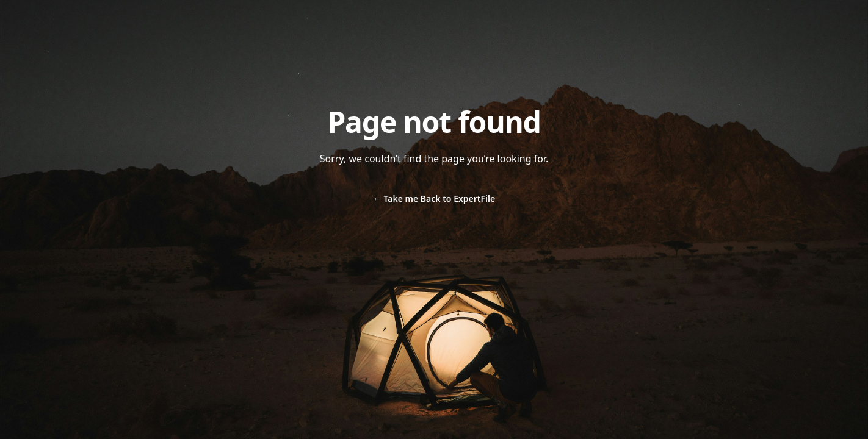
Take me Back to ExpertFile (434, 198)
